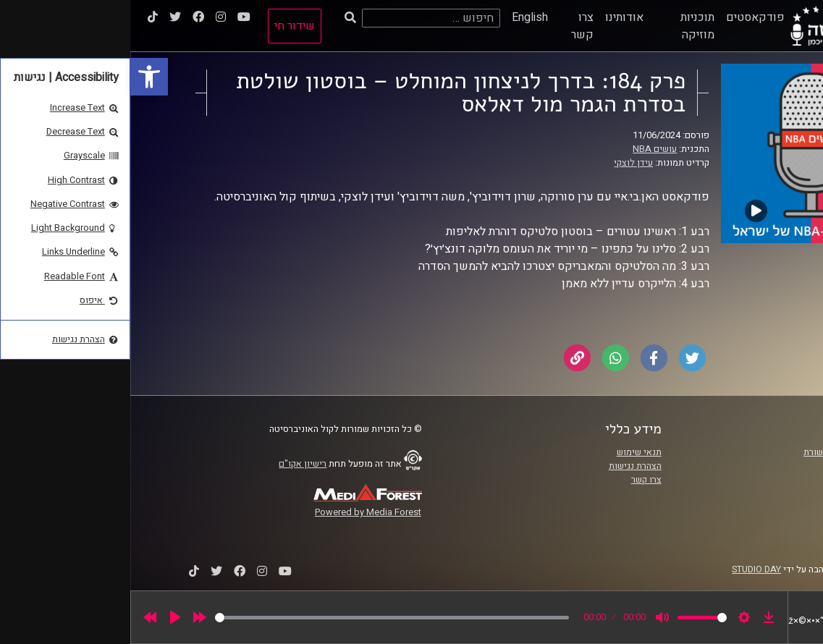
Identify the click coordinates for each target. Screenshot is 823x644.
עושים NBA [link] (524, 149)
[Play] (45, 617)
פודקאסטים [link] (625, 17)
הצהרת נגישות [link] (505, 466)
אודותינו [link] (494, 17)
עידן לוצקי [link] (503, 163)
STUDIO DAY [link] (626, 569)
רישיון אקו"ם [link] (172, 464)
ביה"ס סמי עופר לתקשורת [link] (722, 452)
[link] (19, 77)
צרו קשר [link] (452, 26)
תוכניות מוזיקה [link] (567, 26)
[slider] (262, 618)
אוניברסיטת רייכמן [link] (735, 466)
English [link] (400, 17)
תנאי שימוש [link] (509, 452)
